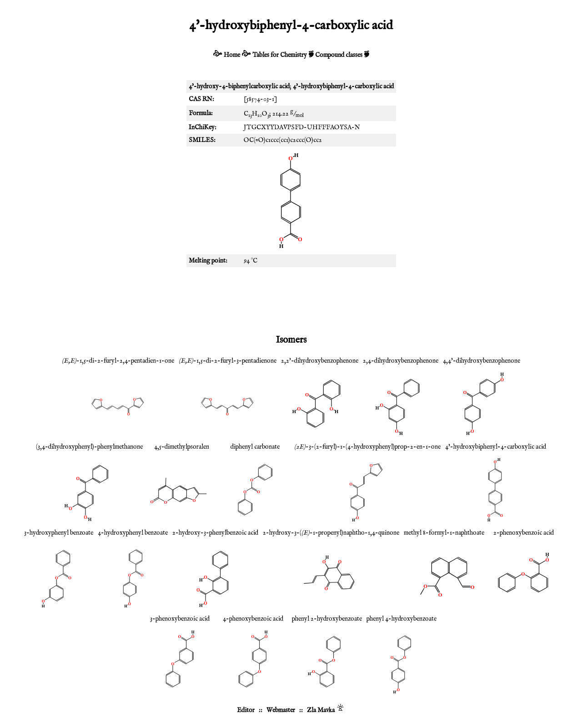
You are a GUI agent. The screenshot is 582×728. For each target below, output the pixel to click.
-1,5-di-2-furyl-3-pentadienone (228, 361)
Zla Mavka (321, 710)
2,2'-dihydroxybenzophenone (320, 361)
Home (232, 55)
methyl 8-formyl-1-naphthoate (444, 533)
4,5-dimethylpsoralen (182, 447)
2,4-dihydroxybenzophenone (401, 361)
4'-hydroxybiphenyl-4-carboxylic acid (496, 447)
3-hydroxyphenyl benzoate (59, 533)
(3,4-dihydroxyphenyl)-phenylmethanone (89, 447)
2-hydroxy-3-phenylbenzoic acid (215, 533)
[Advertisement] (291, 299)
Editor (246, 710)
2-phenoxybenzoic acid (524, 533)
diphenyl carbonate (255, 447)
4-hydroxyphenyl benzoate (133, 533)
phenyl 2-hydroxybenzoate (327, 619)
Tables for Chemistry (280, 55)
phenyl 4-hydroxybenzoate (401, 619)
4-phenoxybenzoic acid (253, 619)
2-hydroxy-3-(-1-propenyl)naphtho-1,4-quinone (331, 533)
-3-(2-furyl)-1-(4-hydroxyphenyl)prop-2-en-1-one (367, 447)
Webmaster (281, 710)
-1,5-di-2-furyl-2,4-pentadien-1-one (118, 361)
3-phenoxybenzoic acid (180, 619)
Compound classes (339, 55)
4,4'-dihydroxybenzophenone (482, 361)
